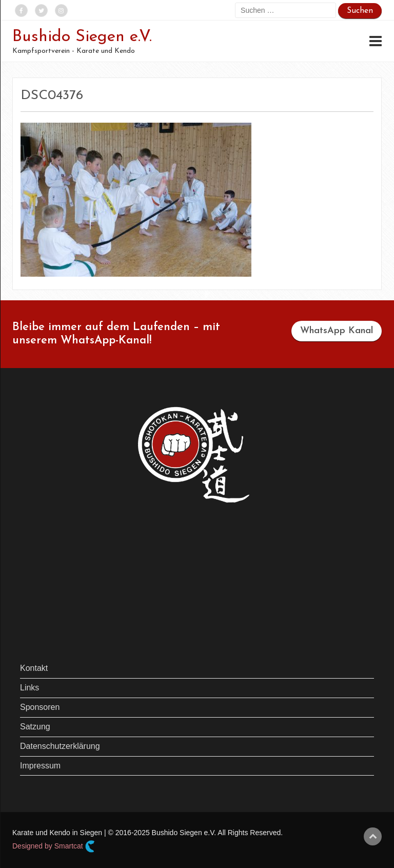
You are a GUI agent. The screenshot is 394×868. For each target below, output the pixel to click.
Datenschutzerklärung (60, 746)
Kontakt (34, 668)
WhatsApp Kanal (337, 331)
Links (29, 688)
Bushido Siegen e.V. (82, 37)
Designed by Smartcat (54, 846)
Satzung (35, 727)
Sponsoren (40, 707)
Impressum (40, 766)
